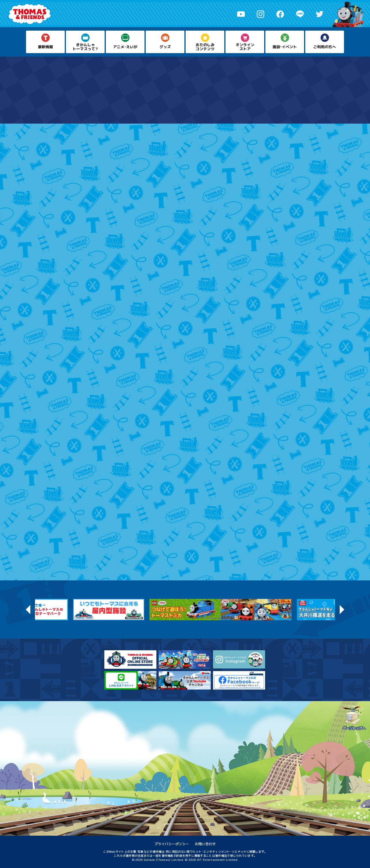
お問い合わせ (205, 844)
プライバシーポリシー (172, 844)
